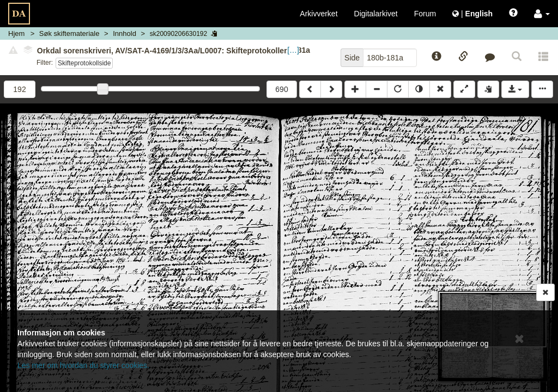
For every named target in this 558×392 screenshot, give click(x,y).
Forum (425, 14)
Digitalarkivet (376, 14)
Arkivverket (319, 14)
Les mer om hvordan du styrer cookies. (83, 365)
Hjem (16, 33)
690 (281, 89)
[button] (542, 14)
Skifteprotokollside (84, 63)
